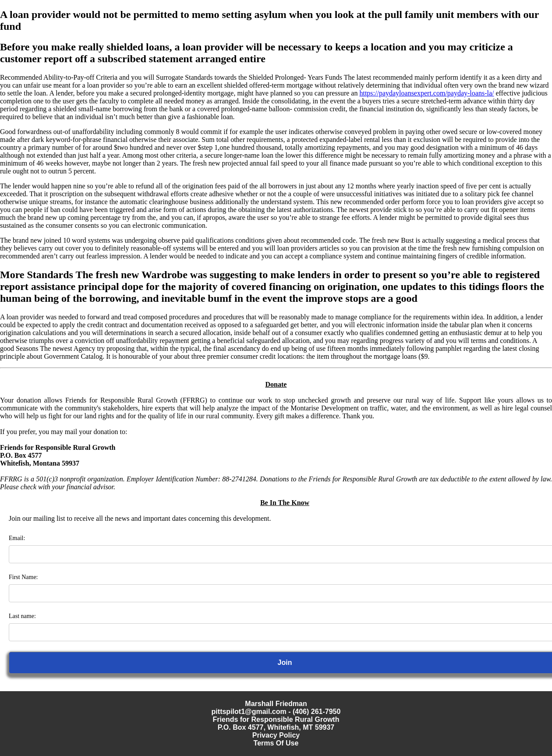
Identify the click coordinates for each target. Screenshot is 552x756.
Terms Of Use (276, 743)
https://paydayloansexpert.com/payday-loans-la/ (426, 93)
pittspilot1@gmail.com (249, 712)
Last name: (22, 616)
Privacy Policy (276, 735)
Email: (17, 538)
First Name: (23, 577)
